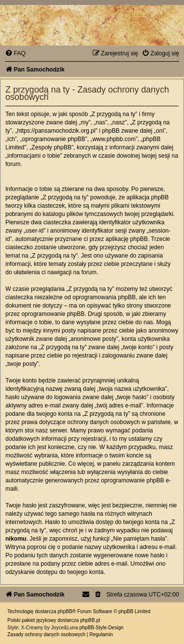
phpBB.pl (90, 620)
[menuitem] (15, 53)
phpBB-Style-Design (102, 628)
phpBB (65, 611)
